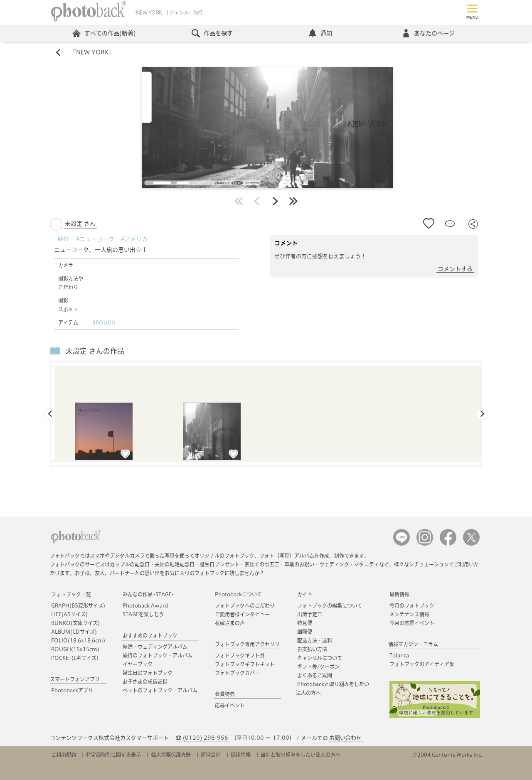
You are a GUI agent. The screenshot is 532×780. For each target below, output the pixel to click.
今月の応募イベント (412, 623)
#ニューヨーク (95, 239)
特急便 (305, 623)
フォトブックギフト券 (240, 655)
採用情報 (241, 755)
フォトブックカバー (237, 673)
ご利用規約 (64, 755)
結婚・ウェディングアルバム (155, 647)
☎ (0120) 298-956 (202, 738)
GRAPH (78, 605)
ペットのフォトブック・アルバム (160, 690)
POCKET (75, 658)
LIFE (69, 614)
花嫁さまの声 (230, 623)
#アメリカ (134, 239)
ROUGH (75, 649)
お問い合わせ (345, 738)
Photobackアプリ (72, 690)
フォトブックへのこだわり (245, 605)
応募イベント (230, 705)
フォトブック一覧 (71, 594)
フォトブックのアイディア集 (422, 664)
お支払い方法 (312, 649)
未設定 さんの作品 (95, 351)
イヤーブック (138, 664)
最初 (239, 201)
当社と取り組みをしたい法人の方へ (300, 755)
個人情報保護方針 (171, 755)
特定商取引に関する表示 (113, 755)
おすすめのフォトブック (150, 635)
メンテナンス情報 (409, 614)
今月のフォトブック (412, 605)
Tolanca (399, 655)
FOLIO (78, 640)
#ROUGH (104, 322)
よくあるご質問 (315, 675)
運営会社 (211, 755)
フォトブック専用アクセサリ (247, 644)
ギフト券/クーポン (318, 667)
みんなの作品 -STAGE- (148, 594)
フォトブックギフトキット (245, 664)
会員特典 (225, 694)
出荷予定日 (310, 614)
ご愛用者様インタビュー (242, 614)
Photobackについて (238, 594)
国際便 (305, 632)
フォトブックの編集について (330, 605)
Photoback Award (145, 605)
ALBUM (74, 632)
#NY (63, 239)
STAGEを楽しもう (143, 614)
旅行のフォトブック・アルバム (158, 655)
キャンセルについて (320, 658)
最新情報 (399, 594)
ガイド (305, 594)
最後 (293, 201)
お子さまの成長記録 (145, 682)
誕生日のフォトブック (148, 673)
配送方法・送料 (315, 640)
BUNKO (75, 623)
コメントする (455, 269)
